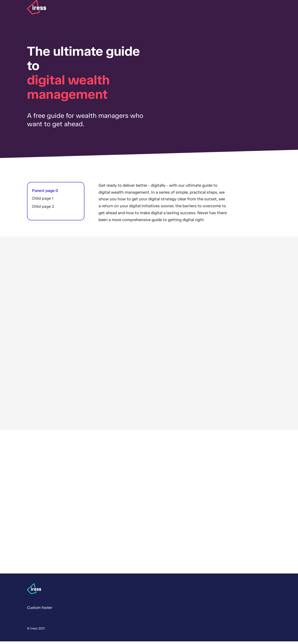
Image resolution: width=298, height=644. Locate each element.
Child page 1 (43, 201)
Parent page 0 (45, 193)
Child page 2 (43, 209)
